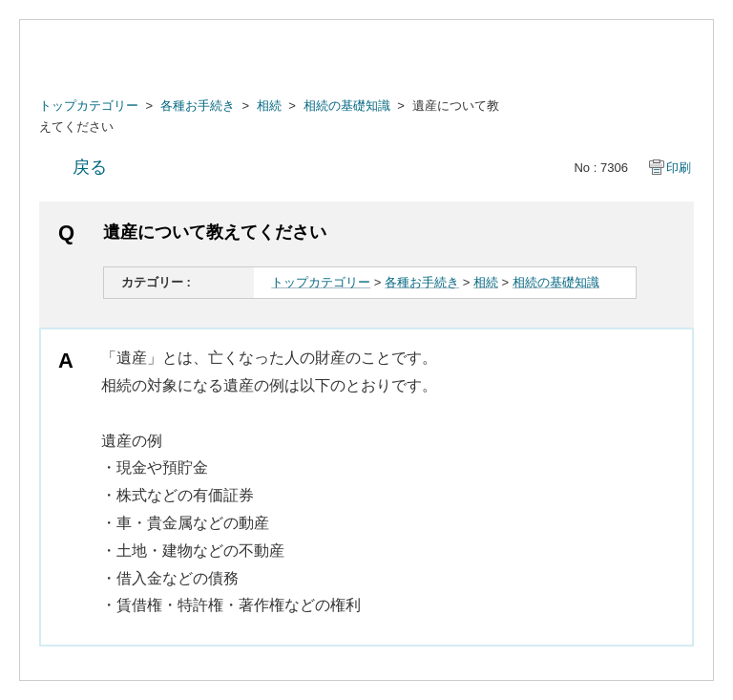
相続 (269, 106)
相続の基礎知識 (347, 106)
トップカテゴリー (89, 106)
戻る (90, 167)
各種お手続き (198, 106)
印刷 (679, 168)
